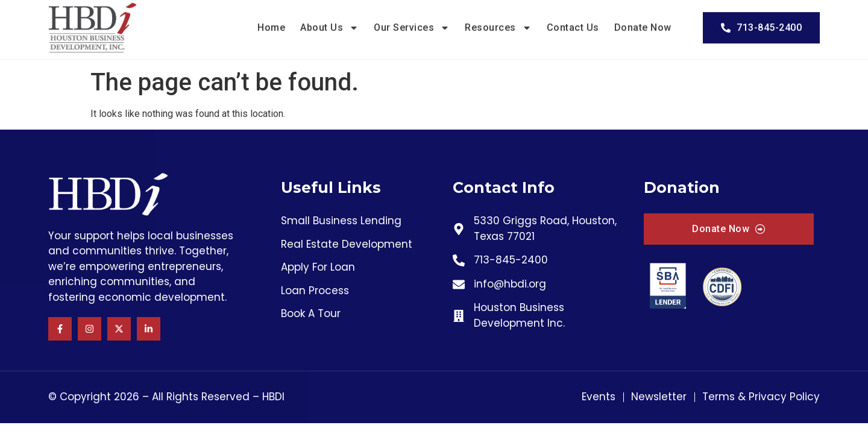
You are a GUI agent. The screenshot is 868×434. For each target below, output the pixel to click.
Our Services (412, 23)
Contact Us (573, 23)
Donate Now (643, 23)
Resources (498, 23)
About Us (329, 23)
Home (271, 23)
